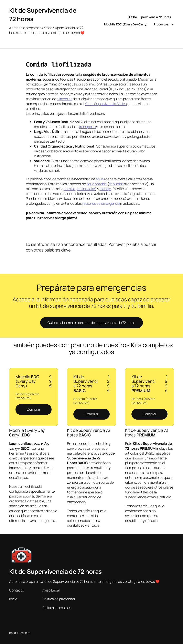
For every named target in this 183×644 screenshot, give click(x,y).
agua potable (97, 184)
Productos (161, 24)
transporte (87, 127)
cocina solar (86, 189)
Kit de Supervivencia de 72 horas (55, 571)
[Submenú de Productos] (173, 24)
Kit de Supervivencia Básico (106, 104)
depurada (116, 184)
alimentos (64, 99)
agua (100, 179)
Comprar (34, 409)
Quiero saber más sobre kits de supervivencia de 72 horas (91, 323)
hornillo (69, 189)
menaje (105, 189)
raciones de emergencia (101, 203)
